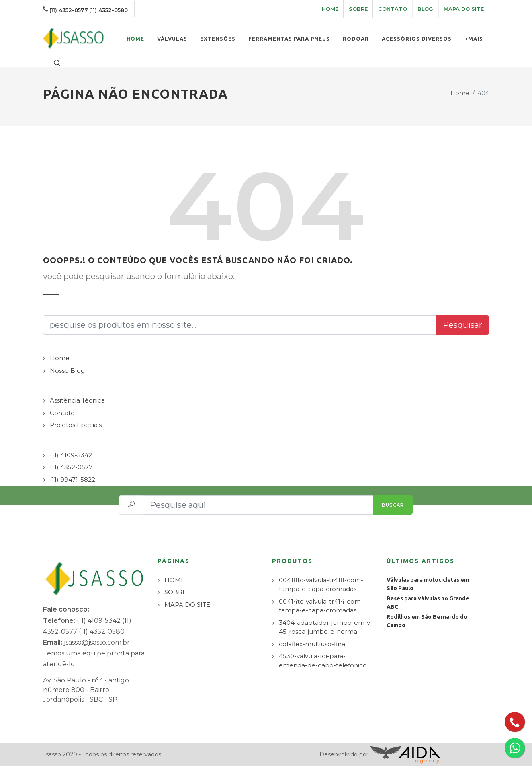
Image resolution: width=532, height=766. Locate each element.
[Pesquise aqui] (258, 505)
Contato (62, 413)
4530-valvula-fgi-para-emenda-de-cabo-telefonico (323, 661)
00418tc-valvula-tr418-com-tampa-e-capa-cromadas (321, 585)
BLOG (425, 9)
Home (460, 93)
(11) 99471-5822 (73, 480)
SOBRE (358, 9)
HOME (330, 9)
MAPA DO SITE (464, 9)
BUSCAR (393, 505)
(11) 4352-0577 (69, 10)
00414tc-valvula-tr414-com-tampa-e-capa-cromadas (321, 606)
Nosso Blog (67, 371)
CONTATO (393, 9)
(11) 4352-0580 (108, 10)
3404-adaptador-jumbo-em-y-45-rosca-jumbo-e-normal (326, 627)
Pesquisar (462, 325)
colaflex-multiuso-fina (312, 644)
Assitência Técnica (77, 400)
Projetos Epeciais (76, 425)
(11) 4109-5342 (71, 455)
